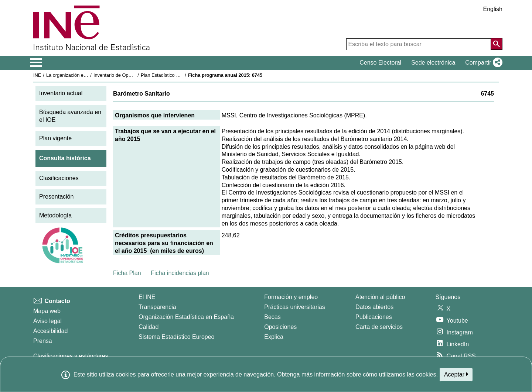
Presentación (56, 197)
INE (37, 75)
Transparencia (157, 307)
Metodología (55, 215)
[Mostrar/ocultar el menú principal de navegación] (36, 63)
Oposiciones (280, 327)
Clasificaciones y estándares (71, 356)
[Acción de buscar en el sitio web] (497, 44)
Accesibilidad (50, 331)
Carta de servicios (379, 327)
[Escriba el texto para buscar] (419, 44)
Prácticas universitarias (295, 307)
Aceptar (456, 374)
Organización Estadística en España (186, 317)
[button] (482, 63)
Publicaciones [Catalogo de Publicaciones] (374, 317)
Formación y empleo (291, 297)
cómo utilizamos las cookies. (400, 374)
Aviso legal (47, 321)
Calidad (149, 327)
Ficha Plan (127, 273)
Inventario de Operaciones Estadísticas (135, 75)
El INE (147, 297)
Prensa (43, 341)
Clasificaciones (59, 178)
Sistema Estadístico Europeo (176, 337)
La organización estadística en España (87, 75)
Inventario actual (61, 93)
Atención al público (380, 297)
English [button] (493, 9)
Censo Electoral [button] (380, 63)
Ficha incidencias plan (180, 273)
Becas (272, 317)
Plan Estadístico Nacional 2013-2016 (180, 75)
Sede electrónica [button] (433, 63)
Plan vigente (55, 138)
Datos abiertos (374, 307)
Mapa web (47, 311)
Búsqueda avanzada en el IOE (70, 116)
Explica (274, 337)
